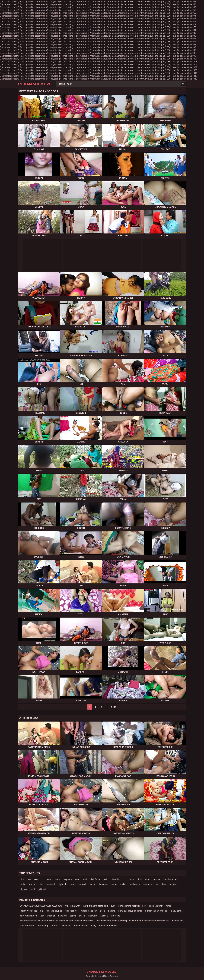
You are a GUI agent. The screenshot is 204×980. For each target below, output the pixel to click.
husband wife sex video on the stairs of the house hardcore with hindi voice (57, 921)
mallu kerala (177, 911)
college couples (55, 911)
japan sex (104, 884)
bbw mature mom (29, 916)
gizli (42, 911)
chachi (82, 916)
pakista (112, 911)
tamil (85, 879)
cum (113, 906)
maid (32, 889)
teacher (157, 879)
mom (131, 879)
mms (73, 884)
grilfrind (42, 889)
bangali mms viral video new (132, 906)
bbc (42, 916)
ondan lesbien (81, 926)
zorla (103, 911)
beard (49, 879)
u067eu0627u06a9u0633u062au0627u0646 (41, 906)
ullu (41, 884)
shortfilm (93, 916)
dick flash (95, 879)
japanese (147, 884)
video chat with (73, 906)
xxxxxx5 (104, 916)
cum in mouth (27, 926)
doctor (32, 884)
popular (51, 916)
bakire (73, 916)
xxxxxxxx (38, 879)
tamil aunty (134, 884)
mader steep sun (89, 911)
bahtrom (62, 916)
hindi (139, 879)
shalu (57, 879)
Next (114, 707)
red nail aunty (156, 906)
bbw (164, 884)
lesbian (93, 884)
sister (148, 879)
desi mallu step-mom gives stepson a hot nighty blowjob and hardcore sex (133, 921)
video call (50, 884)
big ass (23, 889)
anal (77, 879)
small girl (67, 926)
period (106, 879)
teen (157, 884)
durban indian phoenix (156, 911)
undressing (42, 926)
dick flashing (71, 911)
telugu (173, 884)
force (168, 906)
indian (23, 884)
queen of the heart (108, 926)
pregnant (68, 879)
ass (29, 879)
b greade (116, 916)
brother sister (171, 879)
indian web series (29, 911)
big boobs (63, 884)
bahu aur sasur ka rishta (130, 911)
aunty (114, 884)
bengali (82, 884)
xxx (124, 879)
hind (22, 879)
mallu (123, 884)
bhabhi (116, 879)
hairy (94, 926)
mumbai (55, 926)
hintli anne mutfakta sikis (96, 906)
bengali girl (178, 921)
